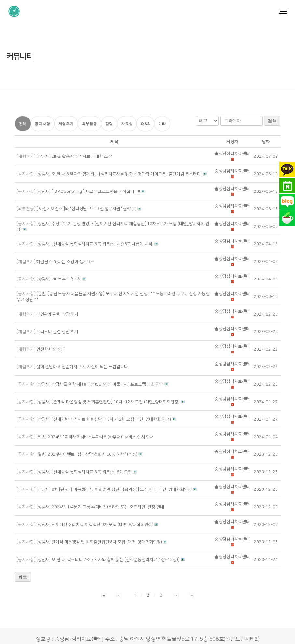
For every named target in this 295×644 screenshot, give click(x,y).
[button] (232, 129)
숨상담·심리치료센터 (132, 633)
